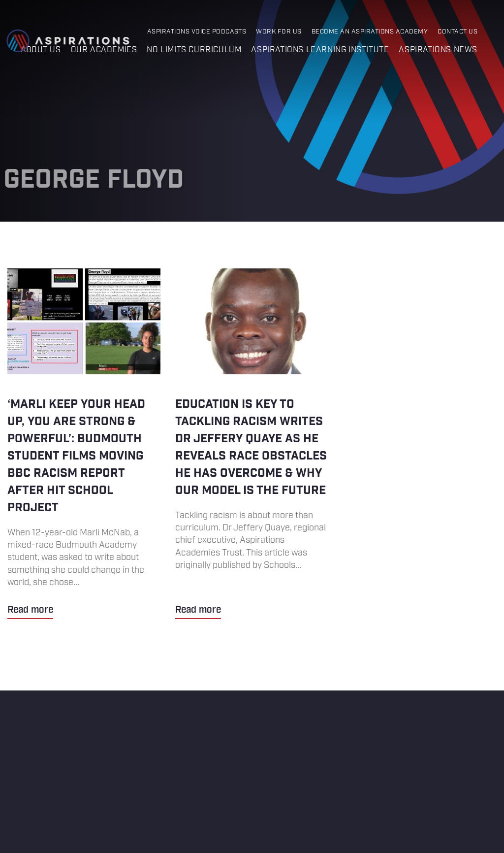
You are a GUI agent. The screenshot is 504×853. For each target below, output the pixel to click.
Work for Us (279, 32)
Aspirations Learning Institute (320, 50)
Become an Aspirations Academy (370, 32)
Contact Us (457, 32)
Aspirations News (438, 50)
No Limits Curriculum (194, 50)
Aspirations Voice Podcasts (197, 32)
